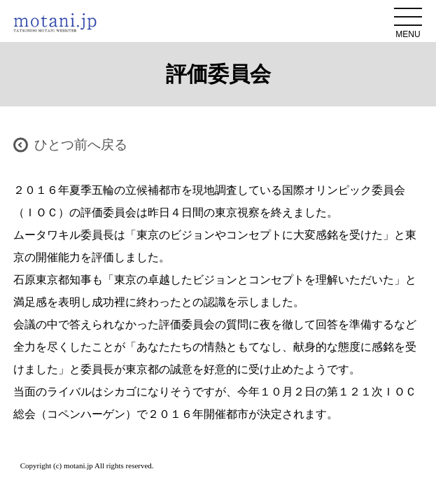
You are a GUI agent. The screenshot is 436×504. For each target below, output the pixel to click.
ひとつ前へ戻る (81, 145)
